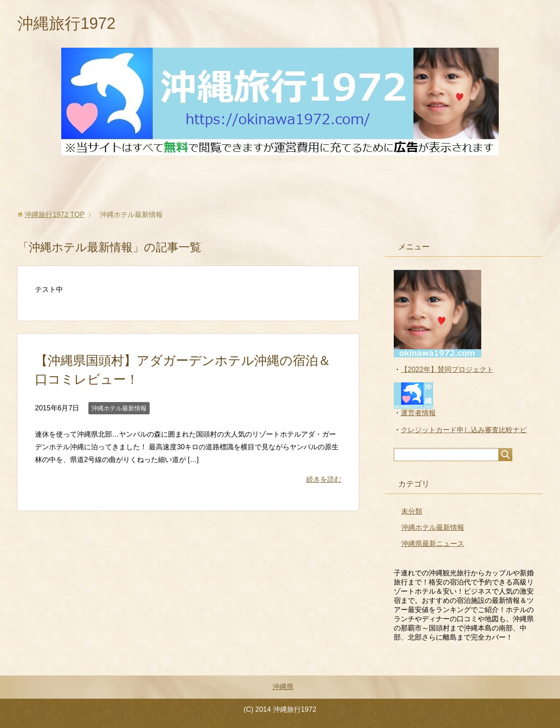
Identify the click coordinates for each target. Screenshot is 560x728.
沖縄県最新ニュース (433, 544)
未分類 (412, 511)
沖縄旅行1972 (66, 23)
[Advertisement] (280, 183)
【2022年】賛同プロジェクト (447, 369)
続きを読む (324, 479)
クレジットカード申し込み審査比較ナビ (464, 430)
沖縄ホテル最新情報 (119, 408)
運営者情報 (418, 413)
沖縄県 (283, 687)
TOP (54, 215)
